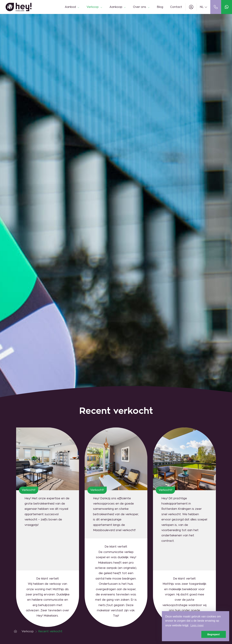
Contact (176, 7)
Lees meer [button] (197, 625)
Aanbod (72, 7)
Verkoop (94, 7)
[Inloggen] (191, 7)
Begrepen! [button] (214, 634)
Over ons (141, 7)
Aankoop (118, 7)
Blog (160, 7)
